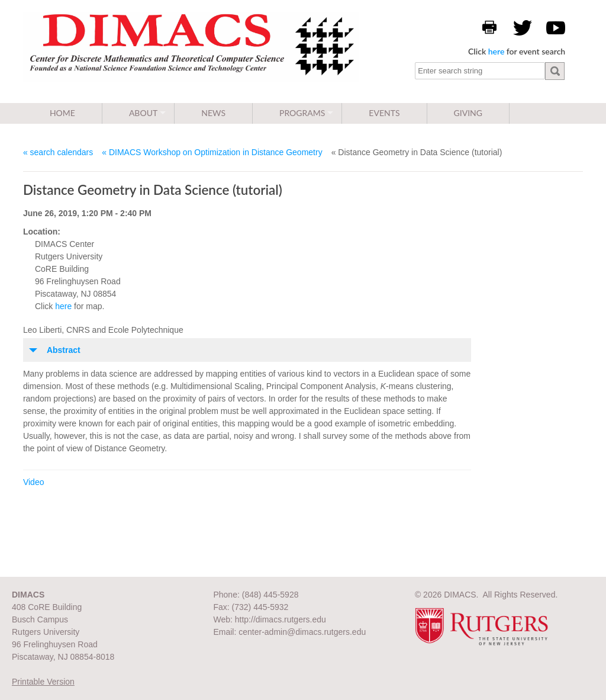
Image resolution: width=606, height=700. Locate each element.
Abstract (64, 350)
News (213, 113)
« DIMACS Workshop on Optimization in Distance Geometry (212, 152)
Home (62, 113)
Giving (468, 113)
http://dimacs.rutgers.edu (281, 619)
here (497, 51)
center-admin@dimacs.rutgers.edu (302, 632)
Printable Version (43, 682)
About (143, 113)
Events (384, 113)
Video (34, 482)
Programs (302, 113)
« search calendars (58, 152)
